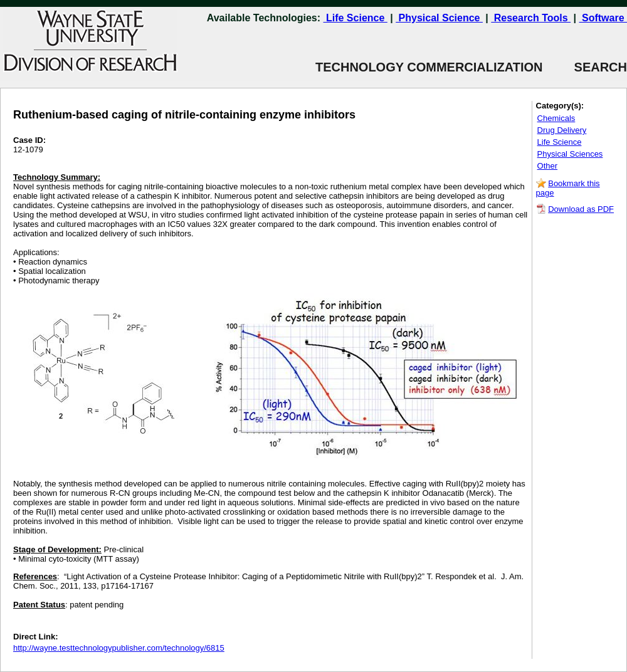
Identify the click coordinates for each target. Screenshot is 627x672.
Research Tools (531, 18)
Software (603, 18)
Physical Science (439, 18)
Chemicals (556, 118)
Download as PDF (581, 209)
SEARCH (585, 67)
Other (548, 166)
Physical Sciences (570, 154)
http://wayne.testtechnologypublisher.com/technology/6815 (119, 648)
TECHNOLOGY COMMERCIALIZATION (429, 67)
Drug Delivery (562, 130)
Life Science (356, 18)
